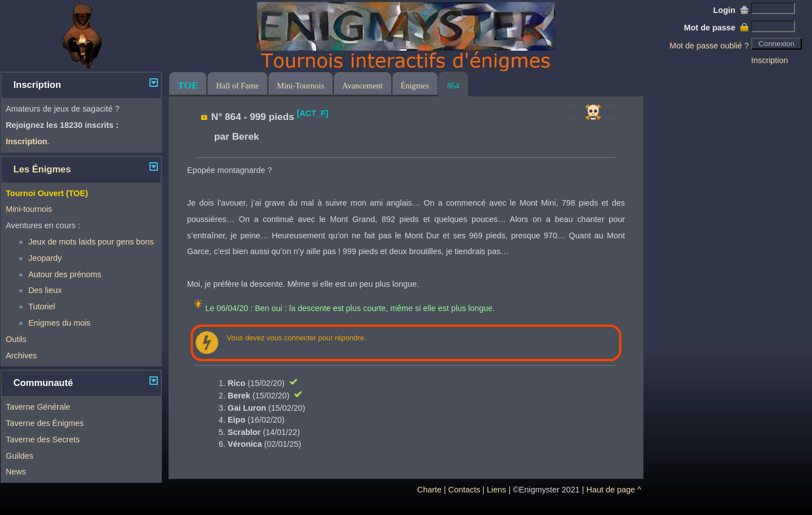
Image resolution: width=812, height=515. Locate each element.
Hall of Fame (237, 86)
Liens (496, 490)
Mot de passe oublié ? (709, 46)
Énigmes (415, 86)
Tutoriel (41, 307)
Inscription (770, 60)
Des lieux (45, 290)
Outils (16, 339)
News (16, 472)
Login (731, 10)
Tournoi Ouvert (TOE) (47, 193)
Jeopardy (45, 258)
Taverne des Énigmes (45, 423)
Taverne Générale (38, 407)
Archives (21, 356)
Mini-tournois (29, 209)
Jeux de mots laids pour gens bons (91, 242)
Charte (429, 490)
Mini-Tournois (301, 86)
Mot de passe (716, 28)
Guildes (19, 456)
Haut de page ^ (614, 490)
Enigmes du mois (59, 323)
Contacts (464, 490)
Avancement (363, 86)
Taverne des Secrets (43, 439)
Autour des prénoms (65, 274)
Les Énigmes (42, 169)
